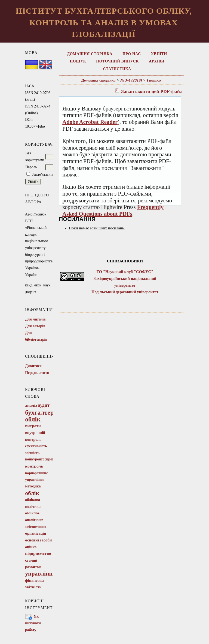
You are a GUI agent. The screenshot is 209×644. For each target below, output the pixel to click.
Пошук (78, 61)
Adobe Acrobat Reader (90, 122)
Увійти (159, 54)
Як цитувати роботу (33, 623)
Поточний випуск (117, 61)
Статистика (117, 69)
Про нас (132, 54)
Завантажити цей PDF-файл (152, 91)
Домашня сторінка (90, 54)
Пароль (31, 167)
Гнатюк (154, 80)
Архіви (157, 61)
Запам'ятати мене (46, 174)
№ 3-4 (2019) (131, 80)
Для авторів (35, 326)
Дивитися (33, 366)
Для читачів (35, 319)
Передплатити (37, 373)
